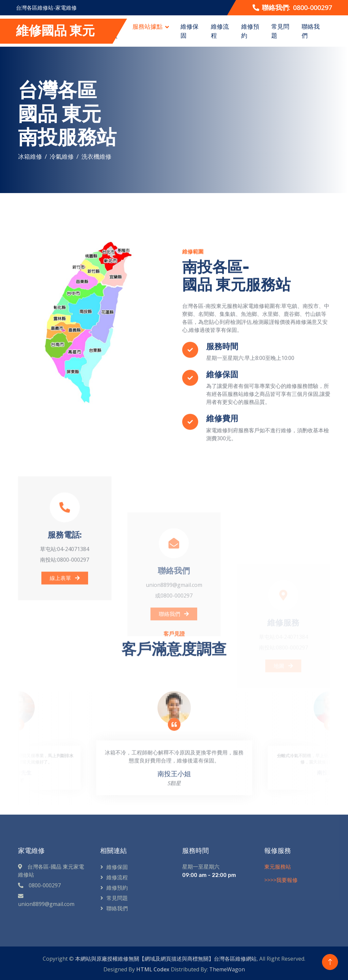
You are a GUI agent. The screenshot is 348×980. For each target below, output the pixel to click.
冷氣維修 (62, 156)
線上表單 (65, 655)
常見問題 (280, 31)
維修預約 (250, 31)
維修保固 (190, 31)
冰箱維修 (30, 156)
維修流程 (220, 31)
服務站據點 (147, 26)
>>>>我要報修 (281, 880)
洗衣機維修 (96, 156)
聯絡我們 (311, 31)
